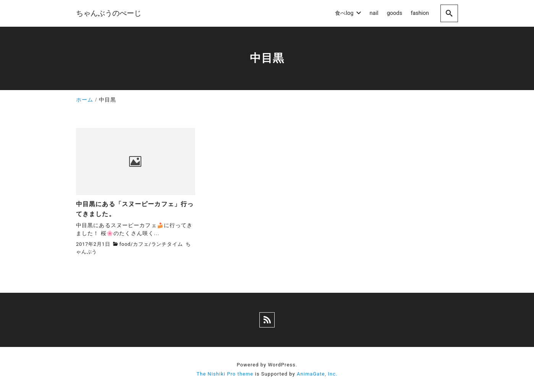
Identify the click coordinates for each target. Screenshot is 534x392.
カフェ (141, 244)
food (125, 244)
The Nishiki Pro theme (225, 374)
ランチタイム (167, 244)
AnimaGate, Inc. (317, 374)
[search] (449, 13)
